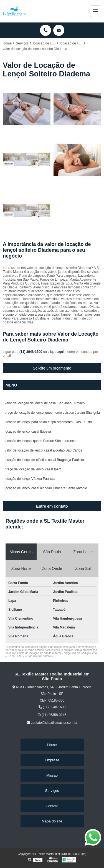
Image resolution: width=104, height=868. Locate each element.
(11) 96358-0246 (52, 715)
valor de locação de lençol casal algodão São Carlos (43, 450)
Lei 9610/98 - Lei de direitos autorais (30, 656)
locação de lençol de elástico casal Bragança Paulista (44, 460)
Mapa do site (52, 821)
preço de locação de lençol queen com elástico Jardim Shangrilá (52, 413)
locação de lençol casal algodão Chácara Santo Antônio (46, 488)
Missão (52, 775)
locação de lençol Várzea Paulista (30, 479)
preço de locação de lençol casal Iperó (33, 469)
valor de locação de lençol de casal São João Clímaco (45, 403)
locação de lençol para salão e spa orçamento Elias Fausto (48, 422)
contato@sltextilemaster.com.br (52, 723)
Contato (52, 806)
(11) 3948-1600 (31, 352)
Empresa (52, 760)
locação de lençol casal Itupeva (28, 431)
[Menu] (95, 11)
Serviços (52, 791)
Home (52, 745)
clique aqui (56, 352)
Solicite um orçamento (52, 368)
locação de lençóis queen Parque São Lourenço (40, 441)
